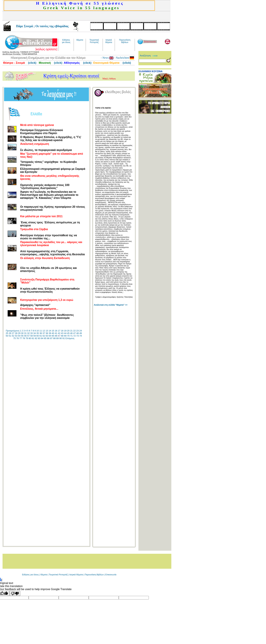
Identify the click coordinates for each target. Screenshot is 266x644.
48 (78, 333)
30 (22, 333)
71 (71, 336)
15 (53, 331)
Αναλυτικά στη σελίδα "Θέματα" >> (111, 305)
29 (19, 333)
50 (7, 336)
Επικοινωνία (111, 575)
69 (65, 336)
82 (36, 338)
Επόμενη (70, 338)
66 (56, 336)
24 (81, 331)
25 (7, 333)
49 (81, 333)
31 (25, 333)
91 (64, 338)
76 (17, 338)
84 (42, 338)
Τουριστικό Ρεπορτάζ (59, 575)
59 (35, 336)
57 (28, 336)
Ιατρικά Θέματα (76, 575)
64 (50, 336)
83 (39, 338)
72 (74, 336)
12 (44, 331)
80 (30, 338)
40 (53, 333)
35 (38, 333)
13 (47, 331)
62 (44, 336)
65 (53, 336)
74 (81, 336)
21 (71, 331)
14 (50, 331)
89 (58, 338)
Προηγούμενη (12, 331)
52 (13, 336)
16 (56, 331)
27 (13, 333)
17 (59, 331)
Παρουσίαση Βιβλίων (94, 575)
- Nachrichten (124, 58)
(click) (32, 63)
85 (45, 338)
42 (59, 333)
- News (107, 58)
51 (10, 336)
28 (16, 333)
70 (68, 336)
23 (78, 331)
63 (47, 336)
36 (41, 333)
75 (14, 338)
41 (56, 333)
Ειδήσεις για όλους (30, 575)
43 (62, 333)
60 (38, 336)
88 (54, 338)
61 (41, 336)
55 (22, 336)
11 (41, 331)
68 (62, 336)
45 (68, 333)
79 (27, 338)
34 (34, 333)
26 (10, 333)
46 (71, 333)
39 (50, 333)
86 (48, 338)
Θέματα (44, 575)
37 (44, 333)
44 (65, 333)
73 (78, 336)
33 (31, 333)
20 (68, 331)
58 (31, 336)
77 (21, 338)
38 (47, 333)
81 (33, 338)
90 (61, 338)
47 (74, 333)
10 (37, 331)
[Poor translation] (15, 593)
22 (74, 331)
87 (51, 338)
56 (25, 336)
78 (24, 338)
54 (19, 336)
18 (62, 331)
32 (28, 333)
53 (16, 336)
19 (65, 331)
